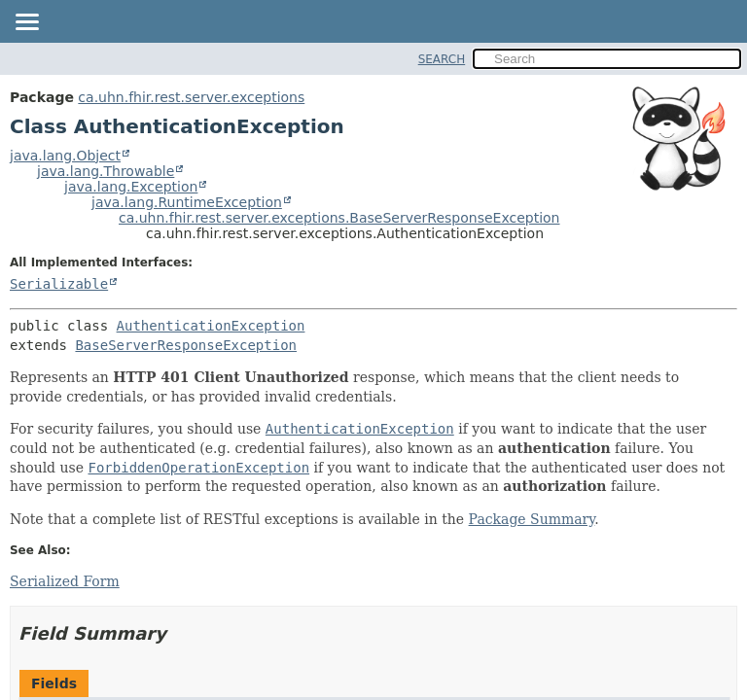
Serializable (59, 284)
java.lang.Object (65, 156)
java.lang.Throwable (106, 171)
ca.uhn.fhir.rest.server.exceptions (191, 97)
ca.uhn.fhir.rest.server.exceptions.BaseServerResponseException (339, 218)
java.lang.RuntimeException (187, 202)
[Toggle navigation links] (26, 23)
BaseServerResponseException (186, 345)
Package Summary (532, 519)
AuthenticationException (211, 326)
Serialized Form (65, 581)
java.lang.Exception (131, 187)
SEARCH (442, 59)
